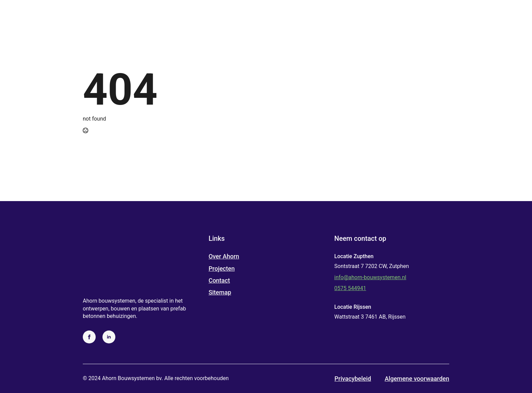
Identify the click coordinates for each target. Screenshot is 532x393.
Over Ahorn (224, 256)
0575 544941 (350, 288)
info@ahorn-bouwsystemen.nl (370, 277)
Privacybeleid (353, 379)
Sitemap (220, 292)
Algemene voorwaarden (417, 379)
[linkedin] (109, 337)
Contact (219, 280)
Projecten (222, 269)
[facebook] (89, 337)
